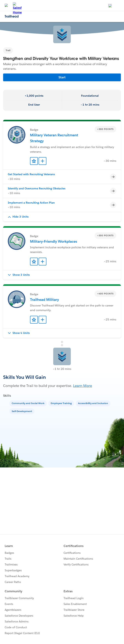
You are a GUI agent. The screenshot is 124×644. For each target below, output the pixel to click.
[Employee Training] (62, 403)
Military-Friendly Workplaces (54, 241)
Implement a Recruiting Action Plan (31, 203)
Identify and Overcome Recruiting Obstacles (37, 188)
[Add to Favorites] (34, 161)
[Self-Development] (22, 411)
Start (62, 77)
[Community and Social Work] (28, 403)
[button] (62, 217)
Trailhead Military (44, 300)
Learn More (83, 386)
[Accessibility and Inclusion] (93, 403)
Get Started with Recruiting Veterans (31, 174)
